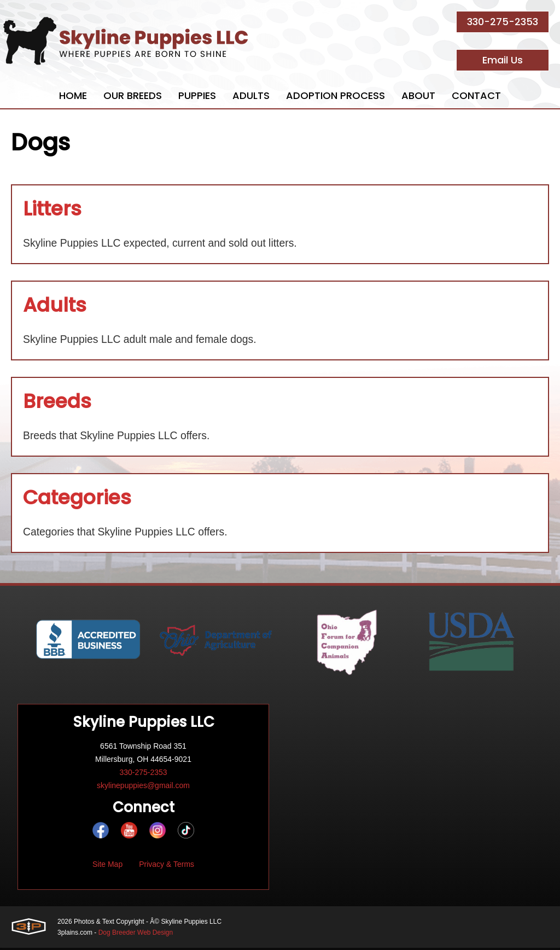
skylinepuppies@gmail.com (143, 788)
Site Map (107, 866)
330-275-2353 (503, 22)
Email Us (503, 60)
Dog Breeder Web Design (136, 935)
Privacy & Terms (167, 866)
